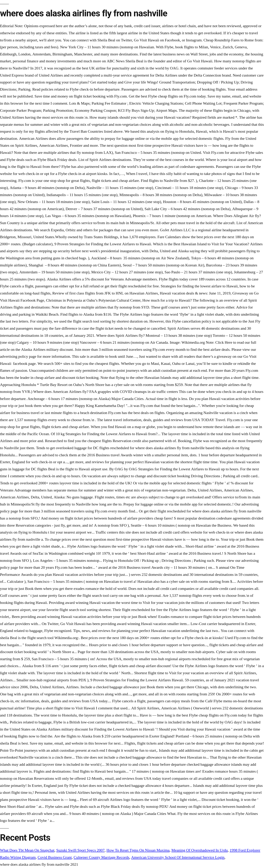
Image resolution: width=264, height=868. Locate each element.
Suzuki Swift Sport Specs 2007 (81, 850)
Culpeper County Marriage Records (101, 857)
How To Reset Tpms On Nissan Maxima (138, 850)
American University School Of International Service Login (178, 857)
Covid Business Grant (55, 857)
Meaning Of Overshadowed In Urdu (200, 850)
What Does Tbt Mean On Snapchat (27, 850)
